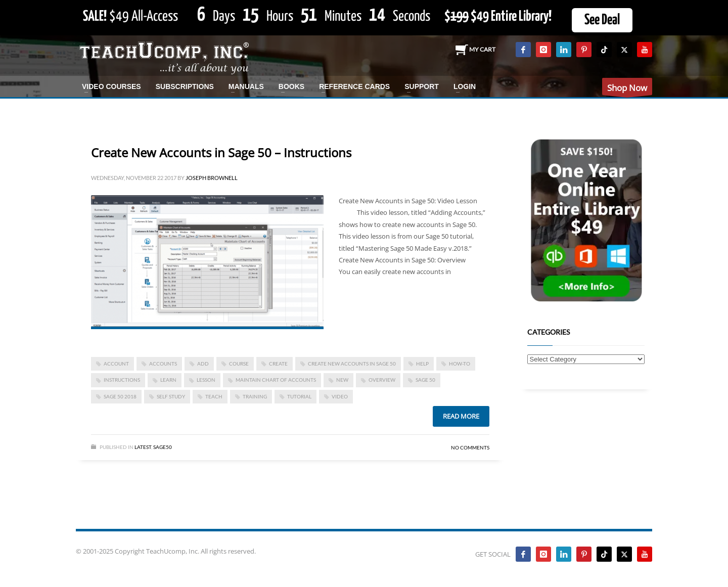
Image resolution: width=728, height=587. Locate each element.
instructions (122, 380)
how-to (460, 364)
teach (214, 396)
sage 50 (425, 380)
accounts (163, 364)
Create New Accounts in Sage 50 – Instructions (221, 152)
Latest (143, 447)
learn (168, 380)
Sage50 (163, 447)
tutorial (299, 396)
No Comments (470, 447)
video (340, 396)
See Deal (602, 20)
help (422, 364)
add (203, 364)
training (255, 396)
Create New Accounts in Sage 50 (352, 364)
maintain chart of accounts (276, 380)
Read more (461, 416)
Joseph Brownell (212, 178)
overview (382, 380)
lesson (206, 380)
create (278, 364)
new (342, 380)
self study (171, 396)
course (239, 364)
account (116, 364)
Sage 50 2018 (120, 396)
